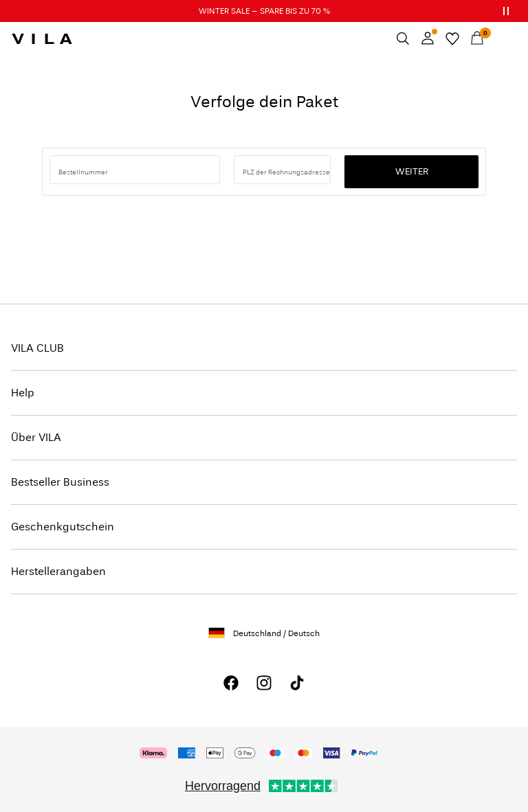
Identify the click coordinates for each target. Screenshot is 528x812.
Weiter (412, 171)
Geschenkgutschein (63, 527)
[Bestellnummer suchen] (135, 170)
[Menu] (502, 38)
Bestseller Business (60, 482)
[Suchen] (403, 38)
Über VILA (36, 437)
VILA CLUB (37, 348)
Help (23, 393)
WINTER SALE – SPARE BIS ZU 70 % (264, 11)
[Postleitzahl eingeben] (282, 170)
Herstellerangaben (58, 571)
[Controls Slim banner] (506, 11)
